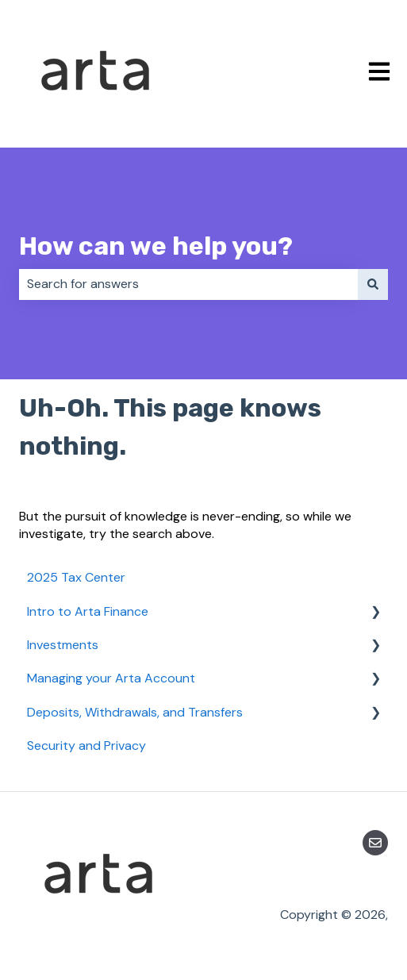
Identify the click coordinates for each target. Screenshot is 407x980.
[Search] (373, 284)
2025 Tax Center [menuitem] (76, 577)
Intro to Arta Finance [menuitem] (88, 611)
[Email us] (375, 843)
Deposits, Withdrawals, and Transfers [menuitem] (135, 712)
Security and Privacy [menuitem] (86, 746)
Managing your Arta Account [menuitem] (111, 678)
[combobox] (188, 284)
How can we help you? (156, 246)
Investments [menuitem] (63, 645)
